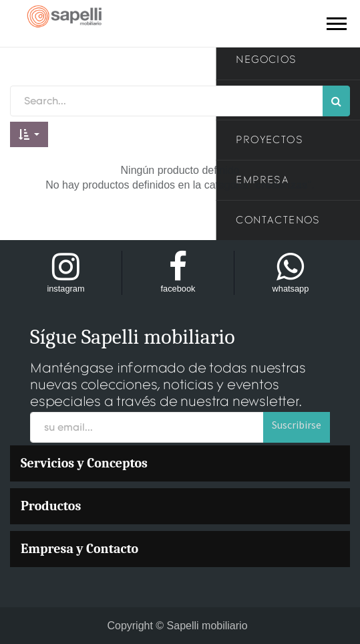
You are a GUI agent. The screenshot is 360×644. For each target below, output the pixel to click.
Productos (51, 506)
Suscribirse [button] (297, 425)
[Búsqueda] (336, 101)
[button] (29, 134)
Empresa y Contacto (79, 549)
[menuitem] (180, 463)
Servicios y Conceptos (84, 463)
